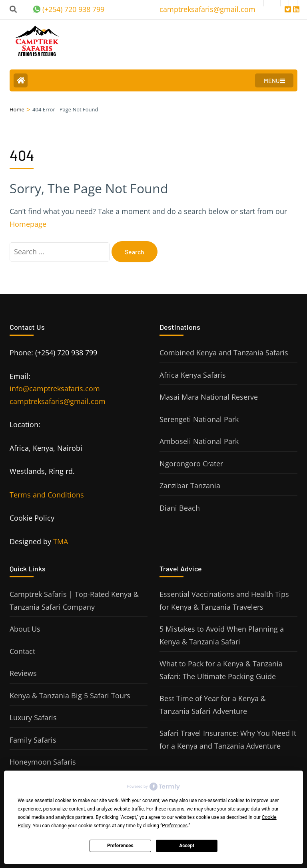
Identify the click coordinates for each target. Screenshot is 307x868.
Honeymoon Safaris (43, 762)
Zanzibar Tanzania (190, 486)
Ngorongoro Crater (191, 464)
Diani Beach (180, 508)
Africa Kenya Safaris (193, 375)
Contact (22, 651)
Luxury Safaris (33, 717)
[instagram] (268, 3)
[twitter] (285, 3)
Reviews (23, 673)
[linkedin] (293, 3)
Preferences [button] (175, 826)
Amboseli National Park (199, 441)
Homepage (28, 224)
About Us (25, 629)
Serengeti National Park (199, 419)
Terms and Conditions (47, 495)
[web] (276, 3)
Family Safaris (33, 740)
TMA (61, 541)
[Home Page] (21, 80)
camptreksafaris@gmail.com (58, 401)
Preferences (120, 846)
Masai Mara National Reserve (209, 397)
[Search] (13, 9)
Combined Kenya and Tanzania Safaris (224, 353)
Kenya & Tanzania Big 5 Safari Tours (70, 696)
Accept (187, 846)
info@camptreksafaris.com (55, 388)
